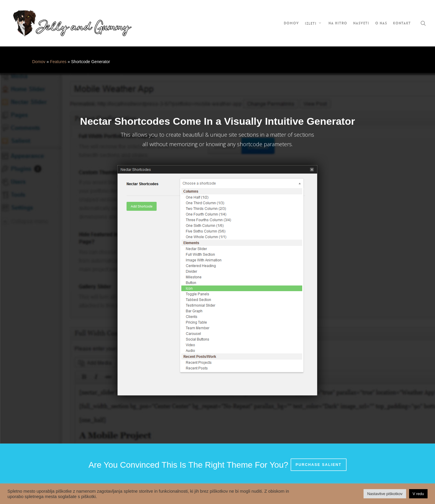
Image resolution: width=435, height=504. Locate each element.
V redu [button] (418, 494)
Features (58, 62)
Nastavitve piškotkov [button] (385, 494)
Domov (39, 62)
